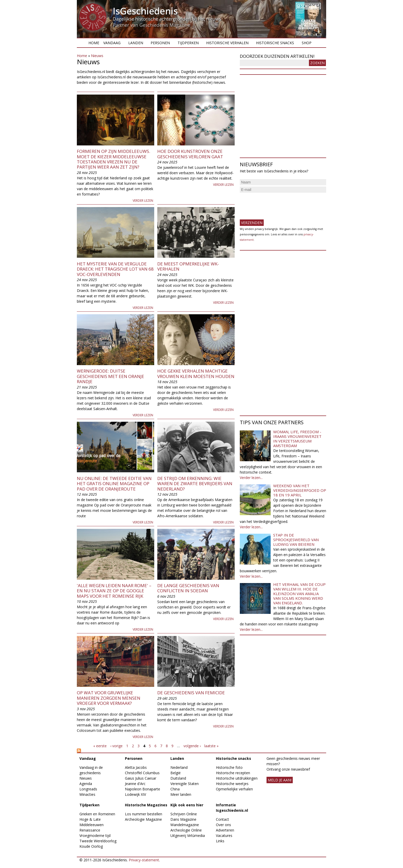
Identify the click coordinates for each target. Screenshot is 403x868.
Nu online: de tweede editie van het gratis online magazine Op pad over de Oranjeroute (114, 484)
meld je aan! (280, 780)
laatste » (211, 746)
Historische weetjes (232, 784)
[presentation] (279, 204)
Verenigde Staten (185, 784)
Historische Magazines (146, 805)
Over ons (223, 825)
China (175, 789)
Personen (160, 43)
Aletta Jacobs (136, 767)
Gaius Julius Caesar (141, 778)
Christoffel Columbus (142, 773)
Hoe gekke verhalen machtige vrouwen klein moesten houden (196, 373)
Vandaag (112, 43)
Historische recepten (233, 773)
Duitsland (178, 778)
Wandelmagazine (185, 825)
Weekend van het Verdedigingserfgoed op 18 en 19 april (300, 490)
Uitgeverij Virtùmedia (188, 835)
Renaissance (90, 830)
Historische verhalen (227, 43)
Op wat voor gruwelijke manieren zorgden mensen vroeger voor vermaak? (109, 698)
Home (94, 43)
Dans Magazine (183, 819)
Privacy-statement (144, 860)
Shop (307, 43)
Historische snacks (275, 43)
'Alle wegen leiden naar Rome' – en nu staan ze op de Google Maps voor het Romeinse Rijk (114, 591)
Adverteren (225, 830)
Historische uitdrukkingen (237, 778)
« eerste (100, 746)
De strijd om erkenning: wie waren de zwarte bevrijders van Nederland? (195, 484)
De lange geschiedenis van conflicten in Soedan (188, 588)
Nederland (179, 767)
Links (220, 841)
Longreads (88, 789)
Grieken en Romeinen (97, 814)
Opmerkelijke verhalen (234, 789)
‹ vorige (116, 746)
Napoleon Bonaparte (143, 789)
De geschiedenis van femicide (191, 693)
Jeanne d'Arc (135, 784)
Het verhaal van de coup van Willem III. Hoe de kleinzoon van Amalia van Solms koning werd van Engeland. (299, 594)
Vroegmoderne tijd (95, 835)
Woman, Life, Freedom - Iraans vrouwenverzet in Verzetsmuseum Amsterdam (297, 439)
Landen (136, 43)
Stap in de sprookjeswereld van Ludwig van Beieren (296, 540)
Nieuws (97, 56)
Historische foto (229, 767)
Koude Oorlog (91, 846)
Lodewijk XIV (135, 794)
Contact (222, 819)
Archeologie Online (186, 830)
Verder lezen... (251, 478)
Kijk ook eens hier (187, 805)
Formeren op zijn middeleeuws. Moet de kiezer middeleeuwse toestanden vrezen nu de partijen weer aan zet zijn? (113, 159)
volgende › (192, 746)
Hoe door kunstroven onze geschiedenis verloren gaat (190, 154)
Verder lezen (143, 201)
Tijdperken (188, 43)
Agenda (86, 784)
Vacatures (224, 835)
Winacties (87, 794)
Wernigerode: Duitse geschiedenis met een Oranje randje (111, 376)
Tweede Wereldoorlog (98, 841)
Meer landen (181, 794)
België (176, 773)
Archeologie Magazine (143, 819)
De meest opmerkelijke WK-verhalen (188, 266)
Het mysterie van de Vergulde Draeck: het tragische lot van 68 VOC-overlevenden (115, 269)
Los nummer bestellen (144, 814)
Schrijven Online (184, 814)
